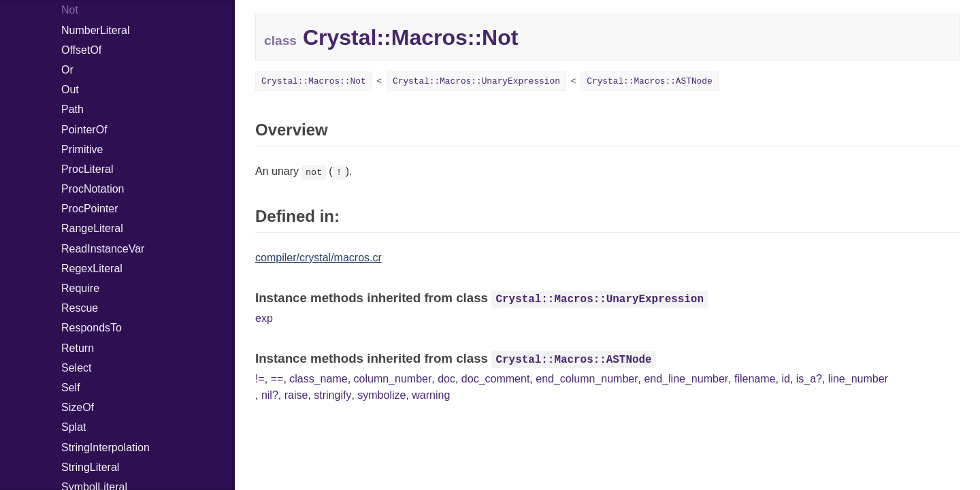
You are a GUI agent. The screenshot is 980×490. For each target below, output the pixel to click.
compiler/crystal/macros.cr (318, 258)
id (785, 379)
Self (71, 388)
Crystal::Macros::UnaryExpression (476, 81)
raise (296, 395)
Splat (73, 427)
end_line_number (686, 379)
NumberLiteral (95, 30)
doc (446, 379)
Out (70, 89)
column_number (393, 379)
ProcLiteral (87, 169)
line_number (858, 379)
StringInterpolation (105, 447)
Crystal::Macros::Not (314, 81)
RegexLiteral (92, 268)
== (277, 379)
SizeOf (78, 407)
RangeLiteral (92, 228)
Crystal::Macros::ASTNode (649, 81)
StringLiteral (90, 467)
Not (70, 10)
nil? (270, 395)
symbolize (381, 395)
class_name (318, 379)
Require (80, 288)
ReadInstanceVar (103, 249)
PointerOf (84, 130)
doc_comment (496, 379)
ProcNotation (93, 189)
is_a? (809, 379)
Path (72, 109)
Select (76, 368)
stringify (332, 395)
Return (78, 348)
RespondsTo (92, 328)
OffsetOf (81, 50)
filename (755, 379)
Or (67, 70)
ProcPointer (90, 209)
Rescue (80, 308)
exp (264, 318)
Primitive (82, 149)
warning (431, 395)
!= (260, 379)
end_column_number (587, 379)
